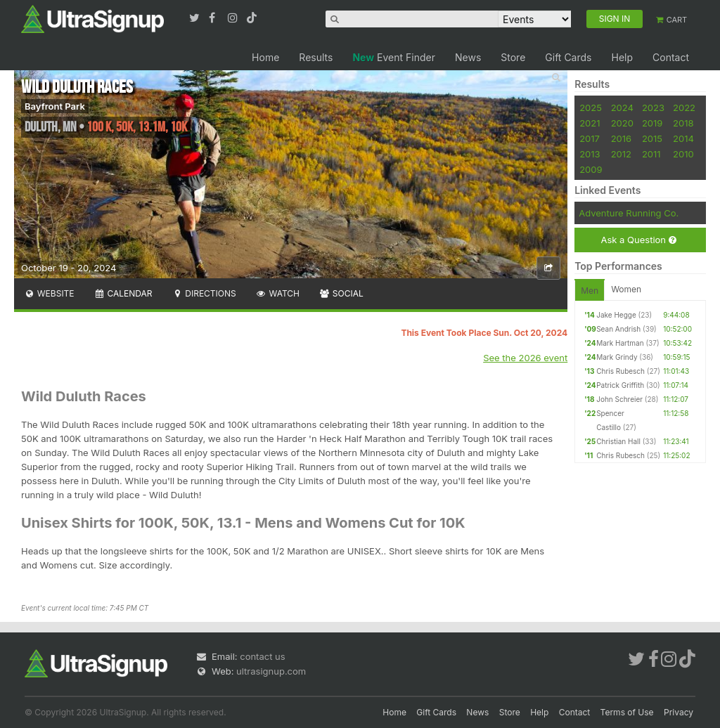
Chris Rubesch (621, 371)
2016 (621, 138)
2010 (683, 154)
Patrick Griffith (620, 385)
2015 (652, 138)
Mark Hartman (620, 343)
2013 (590, 154)
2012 (621, 154)
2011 (651, 154)
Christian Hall (618, 441)
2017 (590, 138)
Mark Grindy (617, 357)
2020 (622, 123)
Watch (278, 293)
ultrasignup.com (271, 671)
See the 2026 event (525, 358)
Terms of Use (627, 712)
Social (341, 293)
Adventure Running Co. (629, 213)
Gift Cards (568, 57)
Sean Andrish (618, 329)
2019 (652, 123)
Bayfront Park (55, 106)
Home (265, 57)
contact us (262, 656)
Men (590, 291)
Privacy (679, 712)
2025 (591, 108)
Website (49, 293)
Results (316, 57)
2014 (683, 138)
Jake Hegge (616, 315)
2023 (653, 108)
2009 (591, 169)
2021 (590, 123)
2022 (684, 108)
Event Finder (394, 57)
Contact (671, 57)
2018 (683, 123)
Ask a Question (638, 240)
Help (622, 57)
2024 (622, 108)
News (468, 57)
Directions (204, 293)
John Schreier (619, 399)
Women (626, 289)
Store (513, 57)
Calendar (123, 293)
